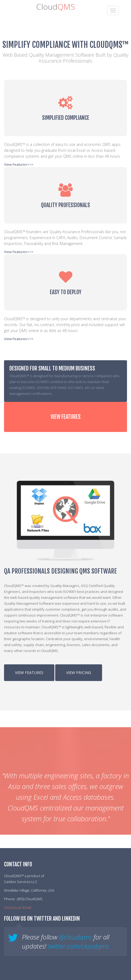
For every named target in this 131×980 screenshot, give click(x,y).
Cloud (56, 7)
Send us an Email (18, 907)
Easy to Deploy (66, 292)
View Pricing (79, 673)
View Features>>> (19, 164)
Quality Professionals (65, 205)
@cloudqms (75, 937)
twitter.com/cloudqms (78, 946)
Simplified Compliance (66, 118)
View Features (66, 417)
